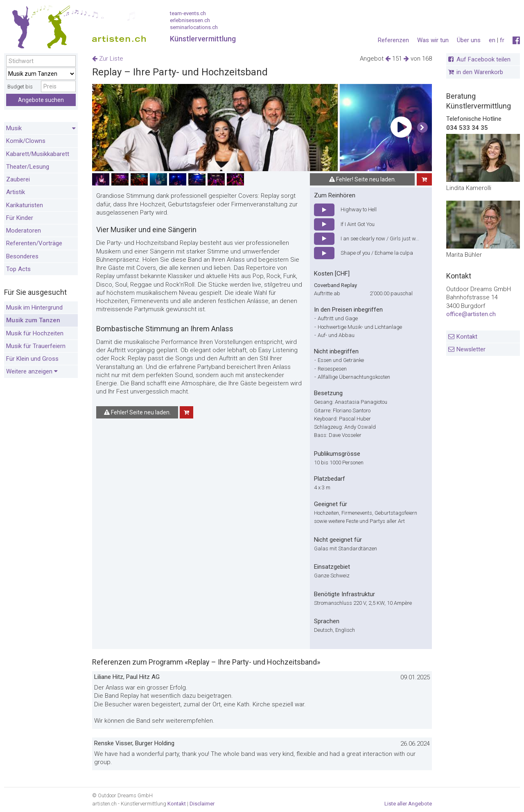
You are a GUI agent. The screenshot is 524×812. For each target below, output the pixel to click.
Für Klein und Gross (32, 359)
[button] (422, 128)
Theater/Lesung (28, 167)
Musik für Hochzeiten (35, 333)
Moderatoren (24, 231)
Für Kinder (20, 218)
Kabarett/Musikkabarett (38, 154)
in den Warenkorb (480, 72)
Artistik (16, 192)
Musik (41, 129)
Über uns (469, 40)
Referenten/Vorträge (34, 243)
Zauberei (18, 179)
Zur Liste (108, 59)
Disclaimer (202, 804)
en (492, 40)
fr (502, 40)
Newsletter (471, 349)
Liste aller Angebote (408, 804)
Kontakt (467, 337)
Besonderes (22, 256)
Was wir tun (433, 40)
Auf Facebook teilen (483, 59)
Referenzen (393, 40)
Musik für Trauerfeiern (36, 346)
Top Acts (18, 269)
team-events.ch (188, 13)
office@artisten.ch (471, 314)
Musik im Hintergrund (34, 308)
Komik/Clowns (26, 141)
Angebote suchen (41, 100)
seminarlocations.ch (194, 27)
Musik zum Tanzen (33, 320)
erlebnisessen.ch (190, 20)
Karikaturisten (25, 205)
